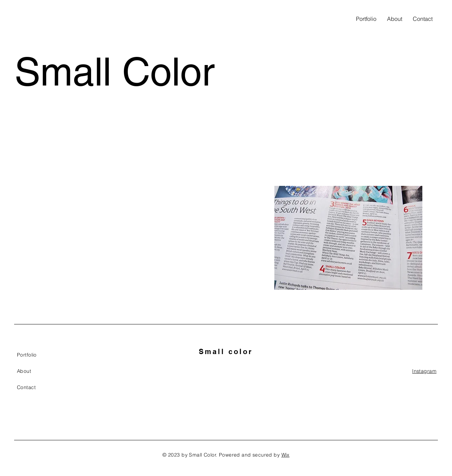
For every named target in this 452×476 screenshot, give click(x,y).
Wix (286, 455)
